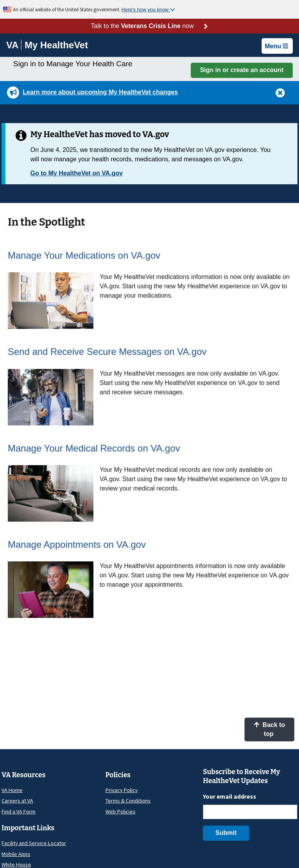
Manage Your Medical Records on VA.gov (94, 448)
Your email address (230, 796)
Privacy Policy (122, 790)
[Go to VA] (14, 45)
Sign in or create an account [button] (242, 70)
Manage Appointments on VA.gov (77, 544)
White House (16, 864)
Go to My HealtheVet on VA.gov (77, 173)
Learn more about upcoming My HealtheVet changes (100, 92)
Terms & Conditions (128, 801)
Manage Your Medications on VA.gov (84, 255)
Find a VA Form (18, 812)
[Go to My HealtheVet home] (56, 46)
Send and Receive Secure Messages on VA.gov (107, 352)
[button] (280, 92)
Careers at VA (17, 801)
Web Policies (120, 812)
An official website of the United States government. (67, 9)
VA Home (12, 790)
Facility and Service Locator (34, 843)
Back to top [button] (269, 729)
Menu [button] (276, 46)
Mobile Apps (16, 854)
